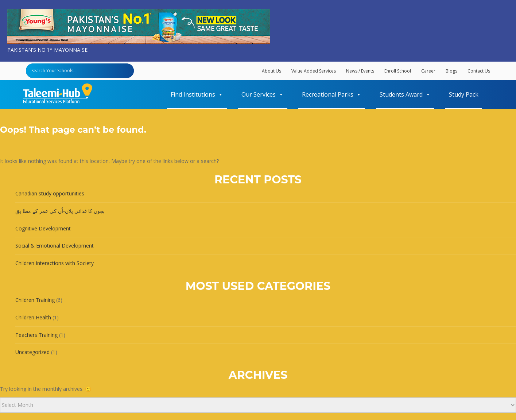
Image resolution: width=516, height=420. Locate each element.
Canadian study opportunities (50, 193)
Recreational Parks (332, 94)
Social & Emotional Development (55, 246)
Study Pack (464, 94)
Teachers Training (36, 335)
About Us (271, 71)
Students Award (405, 94)
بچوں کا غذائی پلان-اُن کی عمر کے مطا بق (60, 211)
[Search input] (82, 71)
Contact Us (479, 71)
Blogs (451, 71)
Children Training (35, 300)
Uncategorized (32, 352)
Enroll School (398, 71)
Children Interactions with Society (55, 263)
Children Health (33, 317)
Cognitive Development (43, 228)
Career (428, 71)
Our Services (263, 94)
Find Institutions (197, 94)
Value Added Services (314, 71)
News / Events (360, 71)
